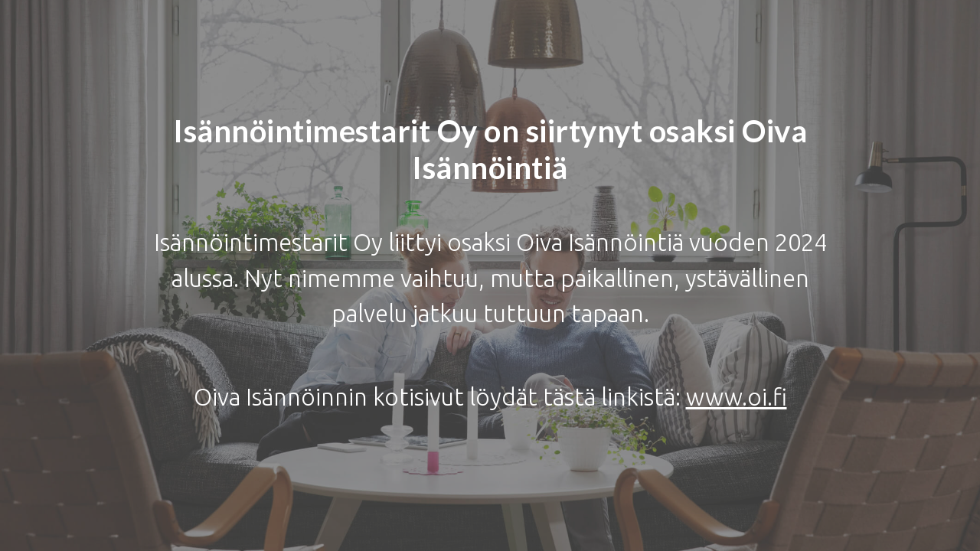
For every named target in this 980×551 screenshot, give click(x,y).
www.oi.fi (737, 397)
